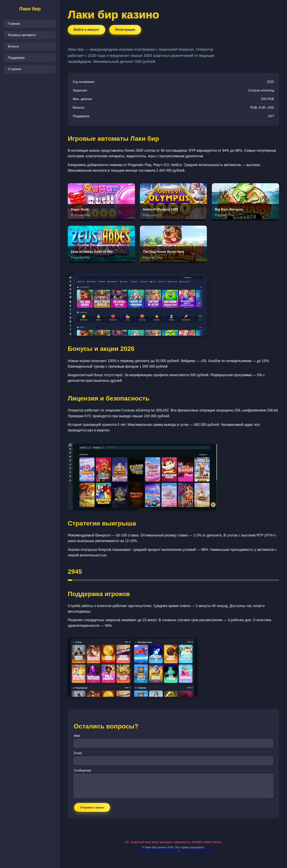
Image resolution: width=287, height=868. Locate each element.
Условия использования (196, 850)
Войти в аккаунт (86, 30)
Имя (77, 736)
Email (78, 753)
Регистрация (125, 30)
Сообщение (82, 770)
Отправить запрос (92, 807)
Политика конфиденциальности (156, 850)
